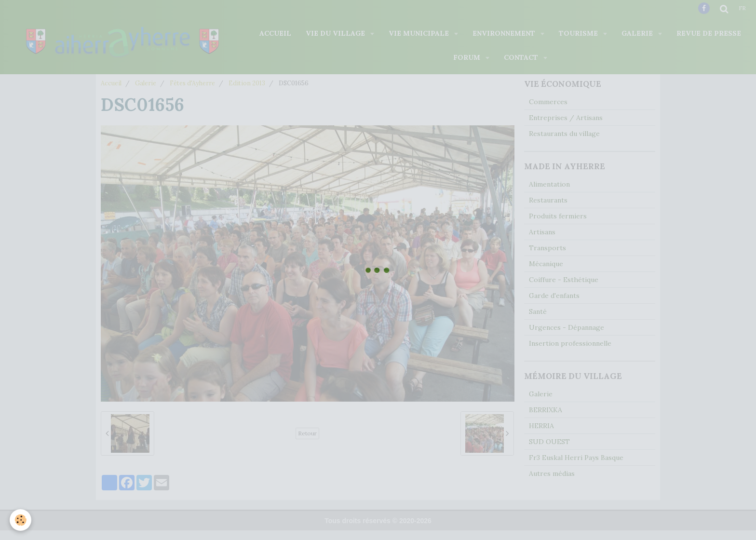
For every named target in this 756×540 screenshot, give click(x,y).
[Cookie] (20, 520)
